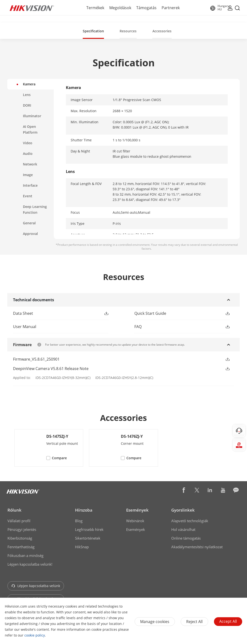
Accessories (162, 31)
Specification (93, 31)
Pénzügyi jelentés (22, 529)
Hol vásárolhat (183, 529)
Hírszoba (84, 510)
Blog (79, 521)
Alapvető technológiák (190, 521)
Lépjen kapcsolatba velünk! (30, 564)
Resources (128, 31)
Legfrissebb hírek (89, 529)
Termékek (95, 8)
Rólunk (14, 510)
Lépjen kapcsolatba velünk (36, 586)
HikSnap (82, 547)
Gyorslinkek (183, 510)
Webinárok (135, 521)
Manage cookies (155, 622)
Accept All (228, 621)
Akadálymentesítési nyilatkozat (197, 547)
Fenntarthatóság (21, 547)
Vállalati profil (19, 521)
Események (137, 510)
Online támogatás (186, 538)
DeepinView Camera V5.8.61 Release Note (51, 369)
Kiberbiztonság (20, 538)
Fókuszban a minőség (25, 555)
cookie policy (35, 635)
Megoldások (120, 8)
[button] (106, 313)
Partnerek (171, 8)
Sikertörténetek (88, 538)
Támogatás (146, 8)
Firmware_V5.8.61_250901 (36, 359)
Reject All (194, 622)
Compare (59, 458)
